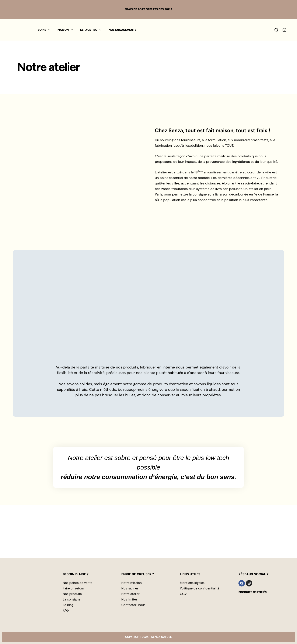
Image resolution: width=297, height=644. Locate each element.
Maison (66, 30)
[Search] (276, 30)
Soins (45, 30)
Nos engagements (123, 30)
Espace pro (92, 30)
